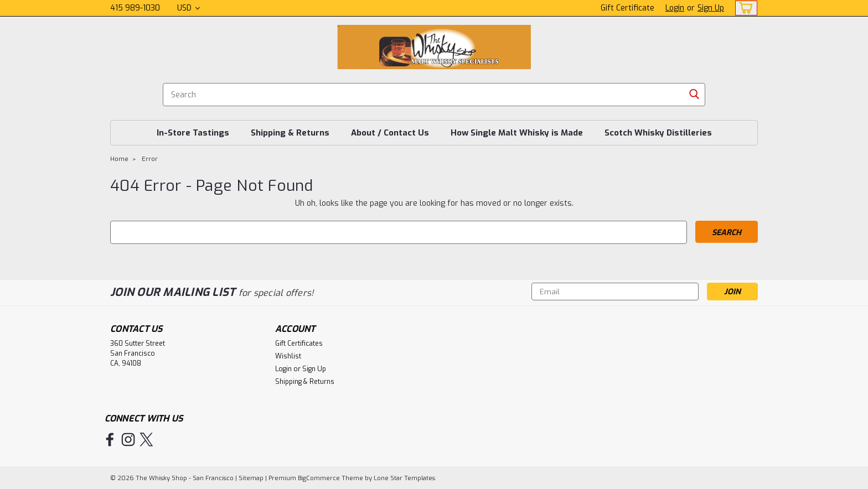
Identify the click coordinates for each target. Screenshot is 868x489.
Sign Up (711, 8)
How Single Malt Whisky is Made (517, 133)
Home (119, 159)
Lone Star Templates (404, 478)
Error (150, 159)
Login (675, 8)
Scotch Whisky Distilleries (658, 133)
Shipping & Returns (290, 133)
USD (188, 8)
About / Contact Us (390, 133)
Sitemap (251, 478)
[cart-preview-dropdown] (744, 8)
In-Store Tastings (193, 133)
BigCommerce (319, 478)
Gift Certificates (299, 344)
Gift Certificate (627, 8)
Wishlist (288, 356)
